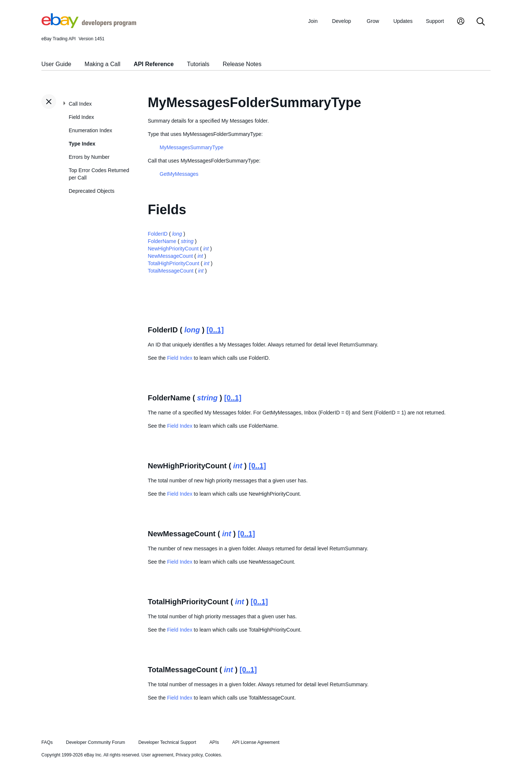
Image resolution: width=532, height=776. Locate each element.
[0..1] (215, 330)
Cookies (213, 755)
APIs (214, 742)
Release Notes (242, 64)
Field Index (81, 117)
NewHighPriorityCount (173, 249)
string (187, 241)
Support (435, 21)
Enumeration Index (91, 130)
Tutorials (198, 64)
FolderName (162, 241)
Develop (342, 21)
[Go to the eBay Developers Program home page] (89, 26)
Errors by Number (89, 157)
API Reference (154, 64)
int (206, 249)
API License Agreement (256, 742)
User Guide (56, 64)
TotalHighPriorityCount (173, 263)
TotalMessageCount (171, 271)
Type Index (82, 144)
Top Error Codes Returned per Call (99, 174)
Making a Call (103, 64)
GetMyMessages (179, 174)
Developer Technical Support (167, 742)
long (177, 234)
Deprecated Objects (92, 191)
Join (313, 21)
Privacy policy (189, 755)
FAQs (47, 742)
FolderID (158, 234)
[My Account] (461, 22)
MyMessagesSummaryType (192, 147)
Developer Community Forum (96, 742)
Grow (373, 21)
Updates (403, 21)
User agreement (157, 755)
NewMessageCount (170, 256)
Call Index (80, 104)
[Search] (481, 22)
